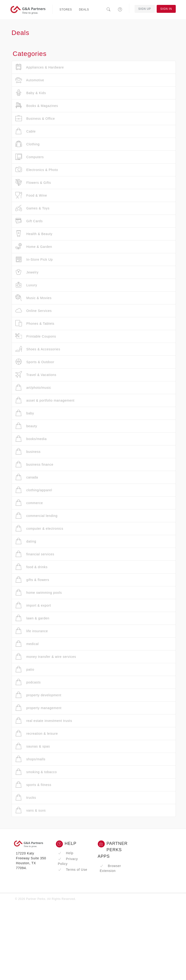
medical (27, 644)
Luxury (26, 285)
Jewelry (27, 272)
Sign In (166, 9)
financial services (35, 554)
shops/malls (30, 759)
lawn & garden (32, 618)
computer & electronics (39, 528)
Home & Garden (34, 247)
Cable (26, 131)
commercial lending (37, 516)
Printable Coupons (36, 336)
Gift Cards (29, 221)
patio (25, 669)
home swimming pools (39, 592)
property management (39, 708)
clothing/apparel (34, 490)
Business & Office (35, 118)
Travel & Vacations (36, 375)
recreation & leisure (37, 733)
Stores (66, 10)
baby (25, 413)
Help (66, 853)
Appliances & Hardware (40, 67)
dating (26, 541)
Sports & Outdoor (35, 362)
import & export (33, 605)
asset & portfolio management (45, 400)
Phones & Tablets (35, 323)
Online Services (34, 311)
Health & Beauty (34, 234)
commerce (29, 503)
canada (27, 477)
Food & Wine (31, 195)
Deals (84, 10)
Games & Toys (32, 208)
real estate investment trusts (44, 721)
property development (38, 695)
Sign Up (145, 9)
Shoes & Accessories (38, 349)
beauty (26, 426)
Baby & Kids (31, 93)
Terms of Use (73, 870)
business (28, 452)
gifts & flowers (32, 580)
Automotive (30, 80)
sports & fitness (33, 785)
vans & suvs (31, 810)
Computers (30, 157)
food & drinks (32, 567)
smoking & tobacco (36, 772)
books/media (31, 439)
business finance (34, 464)
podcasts (28, 682)
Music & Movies (34, 298)
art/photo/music (33, 388)
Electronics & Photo (37, 170)
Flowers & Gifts (33, 183)
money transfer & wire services (46, 657)
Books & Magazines (37, 106)
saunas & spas (33, 746)
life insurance (32, 631)
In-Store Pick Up (34, 259)
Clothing (28, 144)
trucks (26, 797)
